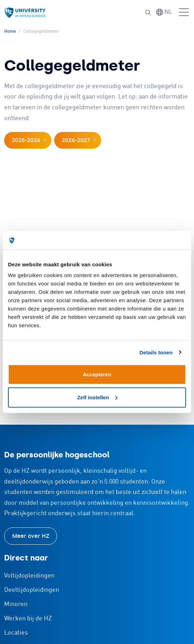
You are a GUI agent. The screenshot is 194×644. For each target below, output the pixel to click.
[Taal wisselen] (164, 12)
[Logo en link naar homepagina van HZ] (25, 13)
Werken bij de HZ (28, 619)
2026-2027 (76, 140)
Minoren (16, 604)
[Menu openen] (184, 13)
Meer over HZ (31, 536)
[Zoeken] (148, 13)
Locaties (16, 633)
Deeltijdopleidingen (32, 590)
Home (10, 32)
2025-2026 (26, 140)
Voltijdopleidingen (29, 576)
